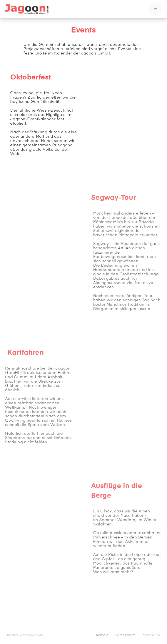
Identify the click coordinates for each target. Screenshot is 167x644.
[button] (156, 9)
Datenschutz (125, 635)
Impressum (151, 635)
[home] (27, 9)
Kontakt (102, 635)
